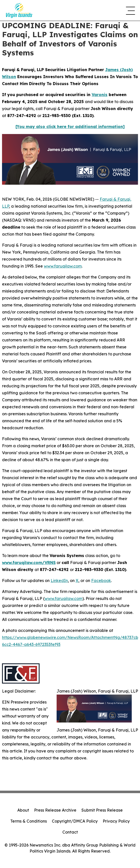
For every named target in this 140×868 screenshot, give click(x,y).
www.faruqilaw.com (63, 266)
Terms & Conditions (29, 821)
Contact (70, 832)
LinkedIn (59, 580)
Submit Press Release (102, 810)
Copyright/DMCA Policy (75, 821)
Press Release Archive (55, 810)
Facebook (101, 580)
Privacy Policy (116, 821)
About (23, 810)
